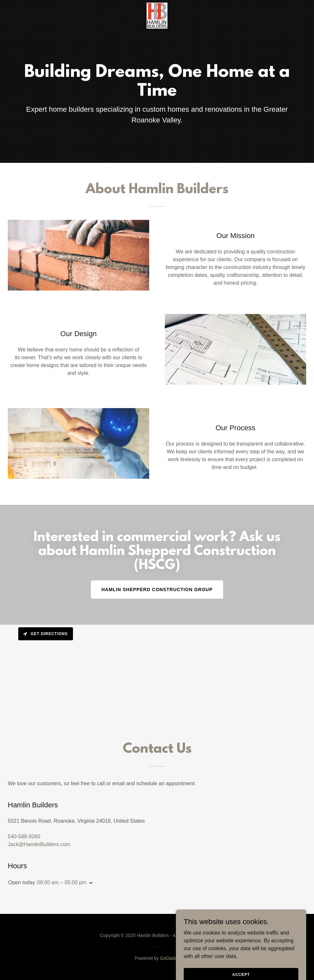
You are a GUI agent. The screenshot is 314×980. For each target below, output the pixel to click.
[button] (90, 883)
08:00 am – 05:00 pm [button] (62, 882)
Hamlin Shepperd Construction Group (157, 589)
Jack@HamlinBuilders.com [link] (39, 844)
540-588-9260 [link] (24, 837)
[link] (157, 5)
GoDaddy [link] (170, 958)
